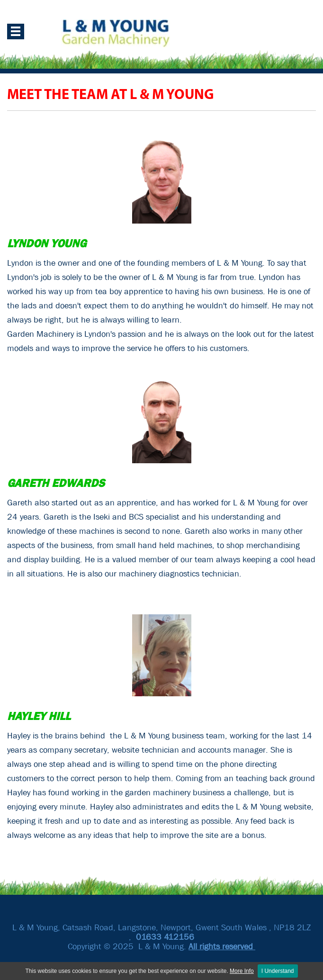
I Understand (278, 971)
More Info (242, 971)
